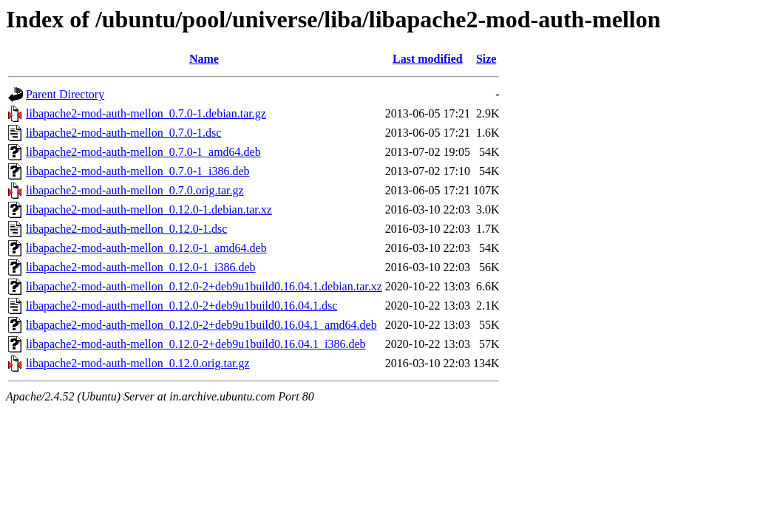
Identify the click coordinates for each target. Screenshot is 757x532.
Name (204, 59)
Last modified (428, 59)
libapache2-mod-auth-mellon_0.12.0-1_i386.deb (141, 267)
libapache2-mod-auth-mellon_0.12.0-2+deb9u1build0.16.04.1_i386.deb (196, 344)
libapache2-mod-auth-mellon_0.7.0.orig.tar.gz (135, 190)
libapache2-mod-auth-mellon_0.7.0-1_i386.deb (138, 171)
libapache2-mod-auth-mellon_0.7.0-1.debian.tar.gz (146, 113)
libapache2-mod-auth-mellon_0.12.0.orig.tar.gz (138, 363)
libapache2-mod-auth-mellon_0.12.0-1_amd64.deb (146, 248)
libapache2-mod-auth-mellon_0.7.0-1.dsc (123, 133)
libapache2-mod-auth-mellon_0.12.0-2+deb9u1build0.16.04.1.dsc (181, 306)
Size (486, 59)
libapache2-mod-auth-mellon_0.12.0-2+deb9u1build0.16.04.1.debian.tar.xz (204, 286)
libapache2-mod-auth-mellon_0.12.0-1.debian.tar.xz (149, 209)
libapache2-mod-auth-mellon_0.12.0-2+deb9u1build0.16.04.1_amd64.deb (201, 325)
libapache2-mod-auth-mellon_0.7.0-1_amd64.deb (143, 152)
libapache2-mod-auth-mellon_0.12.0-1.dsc (126, 229)
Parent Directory (65, 94)
